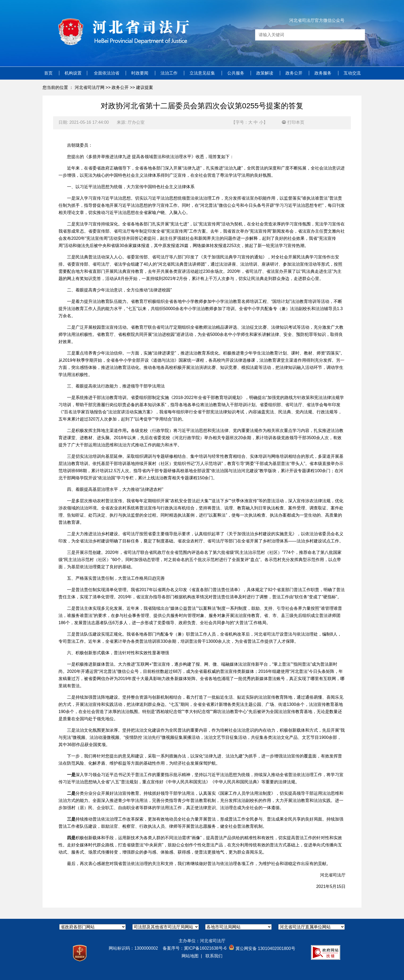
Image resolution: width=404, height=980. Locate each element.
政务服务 (323, 73)
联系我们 (214, 956)
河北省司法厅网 (90, 87)
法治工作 (170, 73)
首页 (49, 73)
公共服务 (236, 73)
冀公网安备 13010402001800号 (262, 948)
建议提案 (145, 87)
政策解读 (265, 73)
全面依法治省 (107, 73)
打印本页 (293, 122)
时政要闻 (140, 73)
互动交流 (352, 73)
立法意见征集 (203, 73)
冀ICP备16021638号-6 (205, 948)
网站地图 (190, 956)
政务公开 (294, 73)
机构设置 (73, 73)
